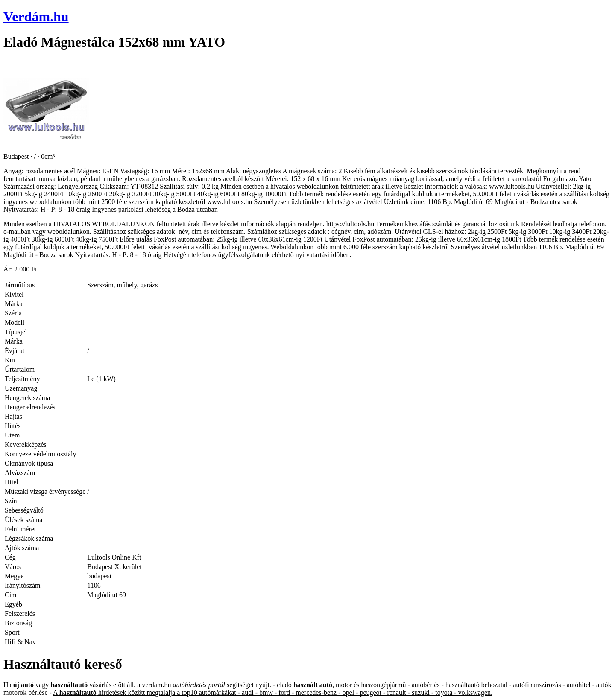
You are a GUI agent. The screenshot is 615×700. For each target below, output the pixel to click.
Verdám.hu (36, 17)
